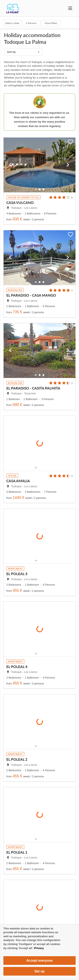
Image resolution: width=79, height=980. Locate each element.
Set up (40, 971)
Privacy (39, 948)
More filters (51, 23)
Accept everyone (39, 961)
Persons (31, 23)
